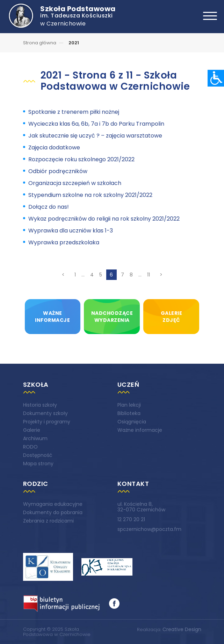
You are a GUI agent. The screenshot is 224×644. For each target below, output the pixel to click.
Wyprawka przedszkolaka (64, 242)
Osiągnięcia (132, 422)
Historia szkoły (40, 405)
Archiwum (35, 438)
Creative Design (182, 629)
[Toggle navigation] (210, 16)
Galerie (32, 430)
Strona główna (40, 43)
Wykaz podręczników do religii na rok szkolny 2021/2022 (104, 219)
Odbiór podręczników (58, 171)
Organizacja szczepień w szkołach (75, 183)
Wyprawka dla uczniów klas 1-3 (71, 231)
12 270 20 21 (131, 519)
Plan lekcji (129, 405)
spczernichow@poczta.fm (149, 529)
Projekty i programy (47, 422)
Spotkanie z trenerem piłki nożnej (74, 112)
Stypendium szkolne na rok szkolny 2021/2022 (90, 195)
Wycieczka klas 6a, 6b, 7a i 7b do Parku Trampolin (96, 124)
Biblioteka (129, 413)
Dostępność (38, 455)
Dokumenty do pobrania (53, 512)
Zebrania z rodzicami (48, 521)
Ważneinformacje (52, 317)
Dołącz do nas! (49, 207)
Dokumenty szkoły (45, 413)
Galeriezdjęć (172, 317)
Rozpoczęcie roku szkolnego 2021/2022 (81, 159)
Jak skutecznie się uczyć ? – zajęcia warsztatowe (95, 136)
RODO (30, 447)
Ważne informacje (140, 430)
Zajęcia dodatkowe (54, 147)
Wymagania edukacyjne (53, 504)
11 (149, 275)
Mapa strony (38, 464)
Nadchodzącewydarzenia (112, 317)
